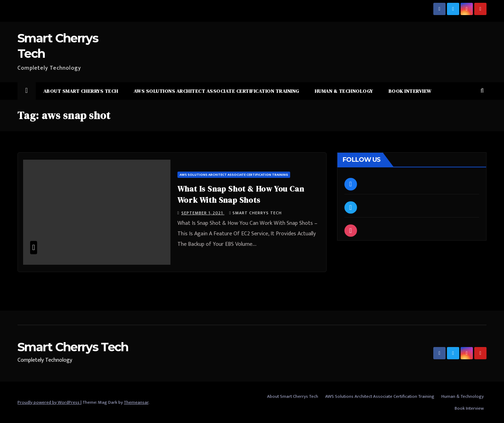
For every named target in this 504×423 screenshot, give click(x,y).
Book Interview (410, 91)
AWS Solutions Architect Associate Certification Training (216, 91)
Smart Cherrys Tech (255, 213)
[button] (482, 91)
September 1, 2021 (203, 213)
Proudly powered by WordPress (49, 402)
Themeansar (136, 402)
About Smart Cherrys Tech (81, 91)
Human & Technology (344, 91)
